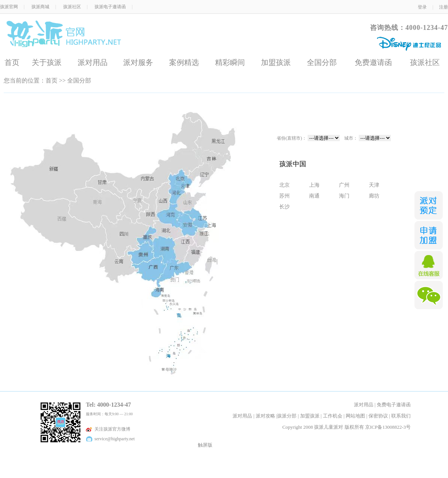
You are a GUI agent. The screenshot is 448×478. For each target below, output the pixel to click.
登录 (422, 7)
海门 (344, 196)
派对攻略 (265, 416)
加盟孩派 (276, 62)
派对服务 (138, 62)
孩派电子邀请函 (110, 7)
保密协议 (378, 416)
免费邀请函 (373, 62)
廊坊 (374, 196)
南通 (314, 196)
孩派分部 (287, 416)
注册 (444, 7)
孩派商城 (40, 7)
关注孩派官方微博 (112, 429)
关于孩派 (47, 62)
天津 (374, 185)
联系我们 (401, 416)
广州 (344, 185)
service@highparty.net (114, 439)
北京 (284, 185)
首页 (12, 62)
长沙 (284, 207)
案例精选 (184, 62)
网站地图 (355, 416)
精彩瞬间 (230, 62)
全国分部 (322, 62)
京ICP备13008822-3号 (388, 427)
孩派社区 (72, 7)
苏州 (284, 196)
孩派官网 (9, 7)
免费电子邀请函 (394, 405)
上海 (314, 185)
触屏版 (205, 445)
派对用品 (93, 62)
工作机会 (333, 416)
